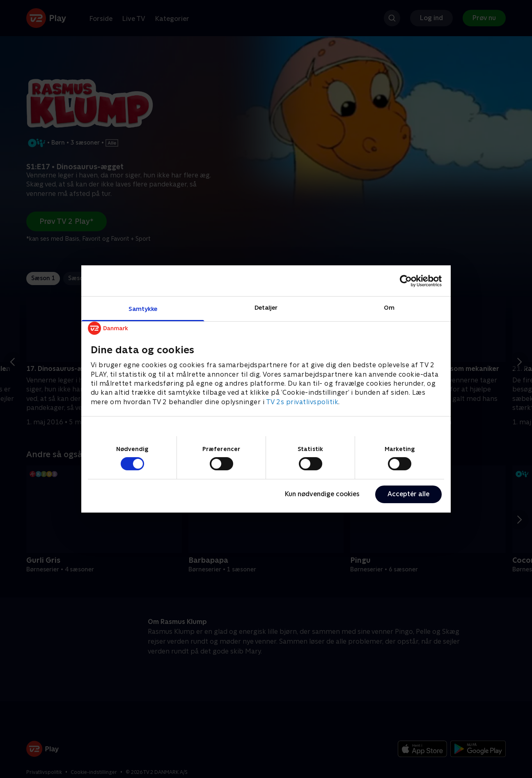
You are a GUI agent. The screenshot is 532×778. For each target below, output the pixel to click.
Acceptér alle (408, 494)
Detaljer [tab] (266, 307)
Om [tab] (389, 307)
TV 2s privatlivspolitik (302, 402)
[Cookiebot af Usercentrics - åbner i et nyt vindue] (406, 281)
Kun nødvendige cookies (322, 494)
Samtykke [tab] (143, 309)
